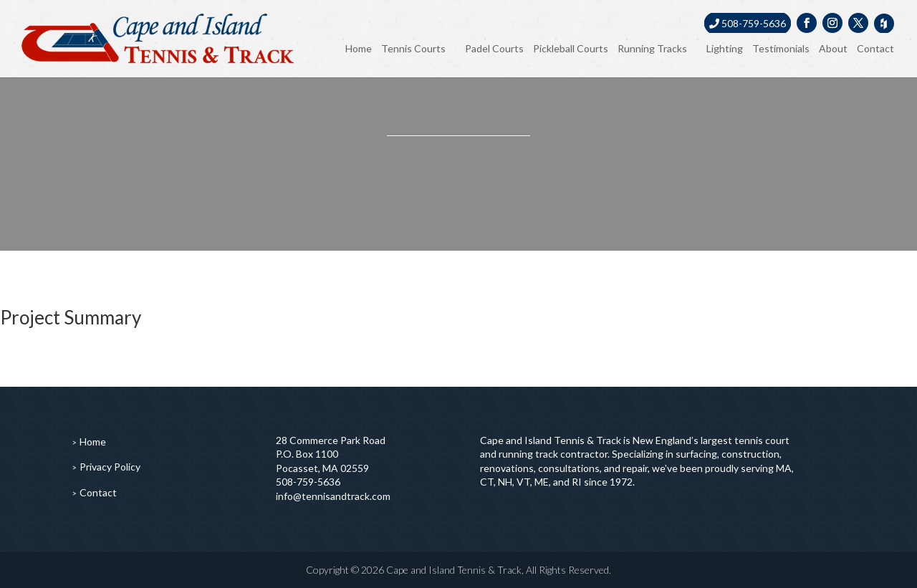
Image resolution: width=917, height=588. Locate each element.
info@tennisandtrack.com (333, 496)
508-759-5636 (748, 23)
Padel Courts (494, 48)
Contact (875, 48)
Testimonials (781, 48)
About (833, 48)
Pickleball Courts (571, 48)
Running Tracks (652, 48)
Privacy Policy (110, 467)
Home (359, 48)
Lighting (725, 48)
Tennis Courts (413, 48)
